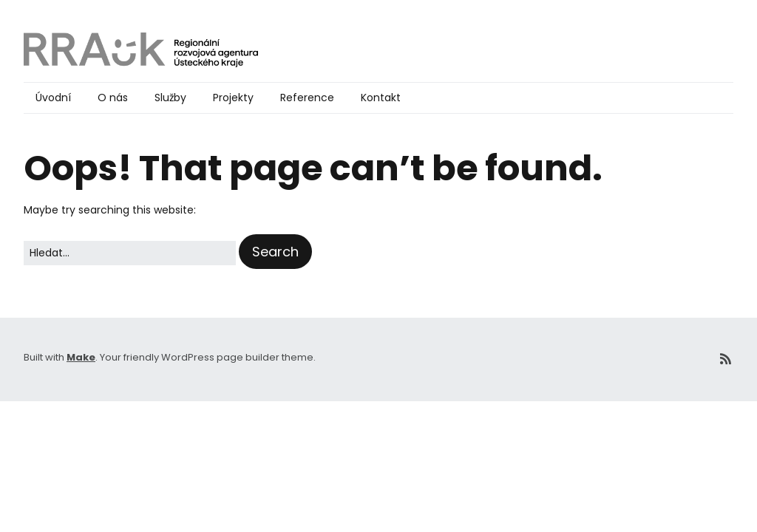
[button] (275, 252)
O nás (113, 98)
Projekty (233, 98)
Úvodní (53, 98)
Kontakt (381, 98)
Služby (170, 98)
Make (81, 357)
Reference (307, 98)
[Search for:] (130, 253)
